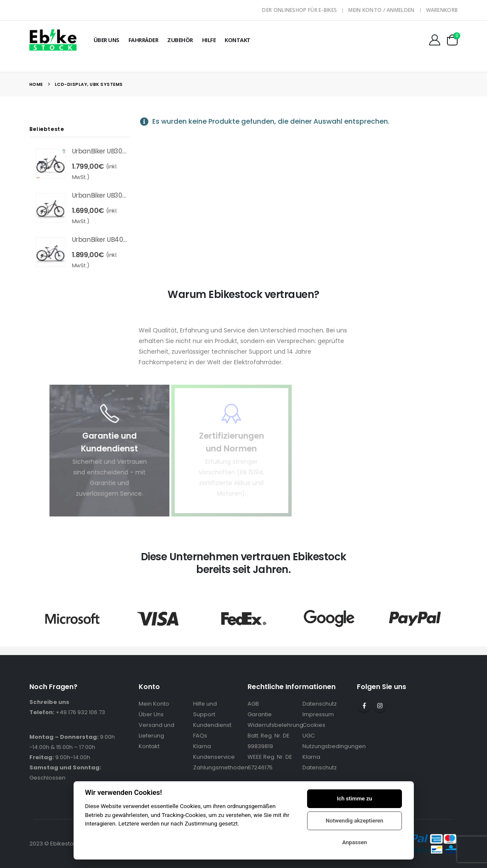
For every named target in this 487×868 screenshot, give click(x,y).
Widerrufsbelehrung (275, 725)
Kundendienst (212, 725)
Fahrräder (144, 40)
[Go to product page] (51, 164)
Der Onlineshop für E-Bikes (299, 10)
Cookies (314, 725)
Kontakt (238, 40)
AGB (253, 704)
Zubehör (180, 40)
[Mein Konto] (434, 40)
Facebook (364, 706)
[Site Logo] (53, 40)
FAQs (200, 736)
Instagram (380, 706)
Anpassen (354, 842)
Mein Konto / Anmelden (381, 10)
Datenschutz (320, 704)
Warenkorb (442, 10)
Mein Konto (154, 704)
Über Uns (107, 40)
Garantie (260, 714)
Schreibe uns (49, 702)
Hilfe (209, 40)
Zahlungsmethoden (221, 767)
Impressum (318, 714)
